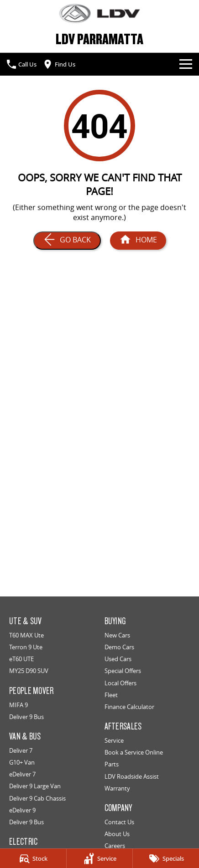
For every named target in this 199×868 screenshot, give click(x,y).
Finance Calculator (129, 707)
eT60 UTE (21, 659)
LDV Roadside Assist (132, 776)
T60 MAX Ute (26, 635)
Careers (115, 846)
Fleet (111, 695)
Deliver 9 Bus (26, 717)
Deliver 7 (21, 750)
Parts (112, 764)
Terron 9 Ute (26, 647)
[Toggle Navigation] (186, 64)
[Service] (100, 858)
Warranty (117, 788)
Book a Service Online (134, 752)
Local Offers (120, 683)
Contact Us (119, 822)
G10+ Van (22, 762)
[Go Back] (67, 241)
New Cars (117, 635)
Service (114, 740)
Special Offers (123, 671)
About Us (117, 834)
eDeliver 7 (22, 774)
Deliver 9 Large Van (35, 786)
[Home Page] (99, 13)
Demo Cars (119, 647)
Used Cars (118, 659)
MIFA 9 (18, 705)
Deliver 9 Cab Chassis (37, 798)
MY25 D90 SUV (29, 671)
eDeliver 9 (22, 810)
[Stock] (33, 858)
